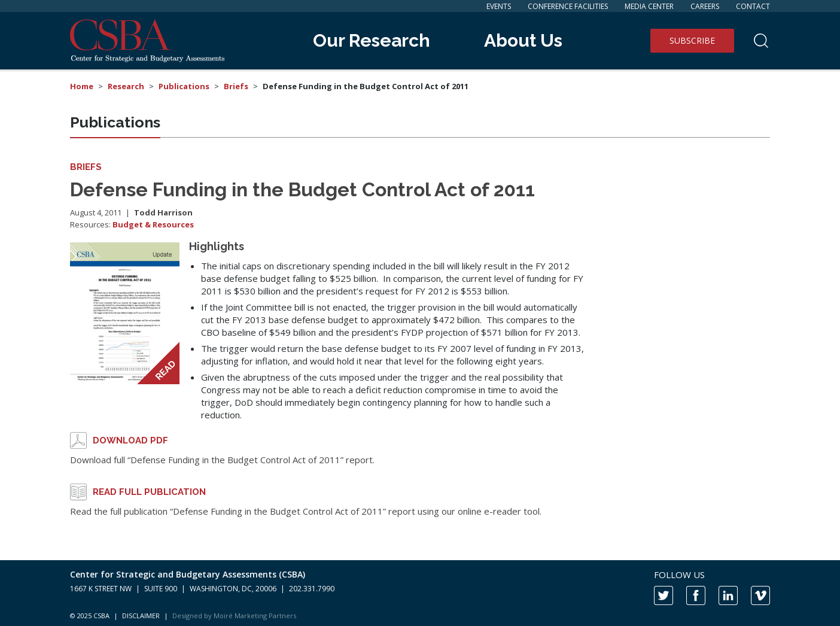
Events (499, 6)
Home (82, 86)
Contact (753, 6)
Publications (184, 86)
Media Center (649, 6)
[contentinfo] (420, 593)
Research (126, 86)
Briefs (236, 86)
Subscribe (692, 40)
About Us (523, 40)
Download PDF (130, 440)
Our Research (372, 40)
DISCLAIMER (141, 616)
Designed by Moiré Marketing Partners (234, 616)
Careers (705, 6)
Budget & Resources (153, 224)
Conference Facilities (568, 6)
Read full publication (149, 492)
